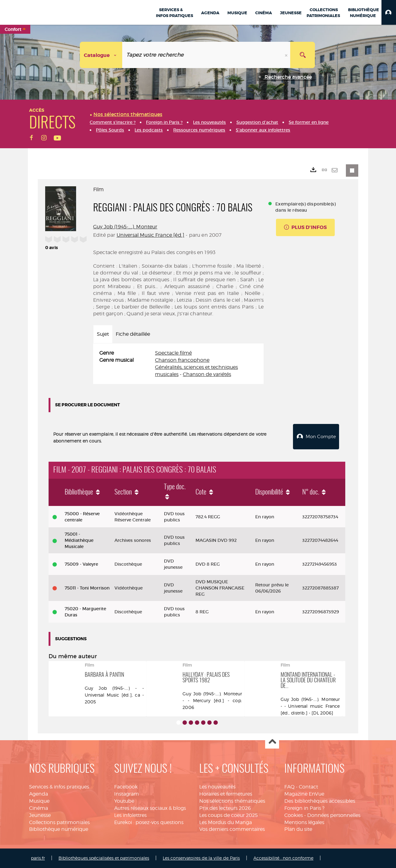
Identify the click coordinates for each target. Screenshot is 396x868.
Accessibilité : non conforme (283, 858)
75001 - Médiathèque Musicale (79, 540)
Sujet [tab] (103, 334)
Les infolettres (130, 815)
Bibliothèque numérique (59, 829)
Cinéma (39, 808)
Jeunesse (40, 815)
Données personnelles (334, 815)
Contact (308, 787)
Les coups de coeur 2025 (228, 815)
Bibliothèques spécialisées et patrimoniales (104, 858)
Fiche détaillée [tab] (133, 334)
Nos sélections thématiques (232, 801)
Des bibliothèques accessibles (320, 801)
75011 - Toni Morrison (87, 588)
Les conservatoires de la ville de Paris (201, 858)
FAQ (289, 787)
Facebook (126, 787)
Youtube (124, 801)
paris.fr (38, 858)
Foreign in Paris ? (304, 808)
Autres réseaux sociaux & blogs (150, 808)
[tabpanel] (178, 364)
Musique (39, 801)
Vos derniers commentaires (232, 829)
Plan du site (298, 829)
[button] (389, 12)
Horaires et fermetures (226, 794)
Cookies (294, 815)
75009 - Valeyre (81, 564)
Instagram (127, 794)
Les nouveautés (217, 787)
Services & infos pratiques (59, 787)
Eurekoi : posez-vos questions (149, 822)
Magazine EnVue (304, 794)
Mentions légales (304, 822)
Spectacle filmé (173, 353)
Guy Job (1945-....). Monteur (125, 227)
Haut (272, 742)
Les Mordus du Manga (226, 822)
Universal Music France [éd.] (151, 235)
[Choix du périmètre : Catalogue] (101, 55)
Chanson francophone (182, 360)
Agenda (39, 794)
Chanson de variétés (207, 374)
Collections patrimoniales (59, 822)
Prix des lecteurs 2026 (225, 808)
